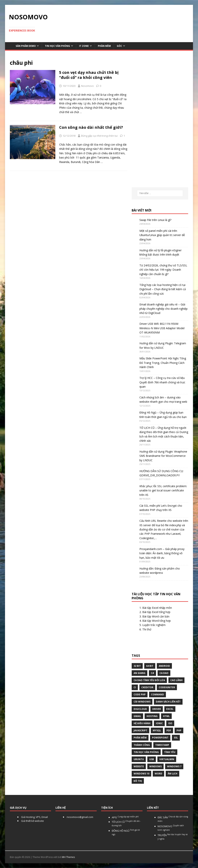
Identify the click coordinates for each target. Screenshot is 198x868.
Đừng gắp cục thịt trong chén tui (99, 136)
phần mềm (140, 738)
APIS (125, 817)
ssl (176, 738)
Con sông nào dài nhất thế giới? (91, 127)
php (179, 730)
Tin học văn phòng (57, 46)
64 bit (150, 666)
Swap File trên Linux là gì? (155, 220)
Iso (170, 723)
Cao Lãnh (176, 680)
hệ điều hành (142, 723)
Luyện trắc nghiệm (154, 625)
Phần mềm (104, 46)
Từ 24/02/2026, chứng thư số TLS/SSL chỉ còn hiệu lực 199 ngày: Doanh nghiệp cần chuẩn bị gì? (163, 270)
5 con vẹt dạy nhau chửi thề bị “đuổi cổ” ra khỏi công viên (89, 75)
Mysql (157, 730)
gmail (137, 716)
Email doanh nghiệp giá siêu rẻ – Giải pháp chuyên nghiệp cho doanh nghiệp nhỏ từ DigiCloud (163, 309)
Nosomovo (87, 86)
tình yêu (170, 752)
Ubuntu (139, 759)
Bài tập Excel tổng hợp (156, 612)
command (157, 694)
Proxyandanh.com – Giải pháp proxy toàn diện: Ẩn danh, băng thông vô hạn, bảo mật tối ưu (162, 553)
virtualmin (167, 759)
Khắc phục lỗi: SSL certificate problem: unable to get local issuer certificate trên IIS (163, 490)
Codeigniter (167, 687)
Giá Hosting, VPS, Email (34, 817)
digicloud (140, 709)
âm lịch (172, 774)
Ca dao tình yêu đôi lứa (149, 680)
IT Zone (84, 46)
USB (152, 759)
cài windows (142, 702)
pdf (169, 730)
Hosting (152, 716)
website (139, 766)
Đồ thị (138, 781)
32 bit (137, 666)
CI (135, 687)
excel (170, 709)
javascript (140, 730)
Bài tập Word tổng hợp (157, 621)
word (158, 774)
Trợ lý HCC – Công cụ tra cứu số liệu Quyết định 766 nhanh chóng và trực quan (162, 382)
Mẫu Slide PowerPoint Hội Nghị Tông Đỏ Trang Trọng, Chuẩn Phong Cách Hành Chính (163, 363)
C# (152, 673)
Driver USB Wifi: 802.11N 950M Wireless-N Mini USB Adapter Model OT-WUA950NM (162, 328)
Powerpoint (160, 738)
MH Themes (68, 857)
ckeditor (147, 687)
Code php (140, 694)
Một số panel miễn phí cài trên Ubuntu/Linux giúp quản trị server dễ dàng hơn (162, 235)
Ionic (159, 723)
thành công (142, 745)
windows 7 (174, 766)
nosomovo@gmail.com (80, 817)
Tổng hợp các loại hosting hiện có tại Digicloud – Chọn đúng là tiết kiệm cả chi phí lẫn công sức (163, 289)
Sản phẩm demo (26, 46)
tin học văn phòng (146, 752)
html (166, 716)
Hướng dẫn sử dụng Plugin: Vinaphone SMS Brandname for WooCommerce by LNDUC (163, 456)
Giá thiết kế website (32, 821)
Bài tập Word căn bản (156, 616)
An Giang (140, 673)
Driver (157, 709)
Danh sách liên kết (168, 702)
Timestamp (162, 745)
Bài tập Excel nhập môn (157, 608)
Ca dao (164, 673)
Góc (119, 46)
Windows (155, 766)
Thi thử (147, 629)
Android (164, 666)
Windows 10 (141, 774)
